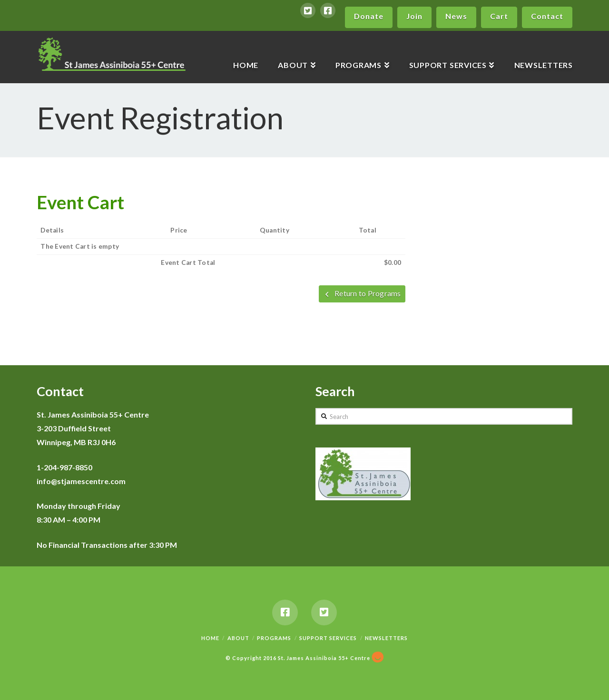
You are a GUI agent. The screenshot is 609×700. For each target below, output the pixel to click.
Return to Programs (362, 293)
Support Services (328, 638)
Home (210, 638)
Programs (274, 638)
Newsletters (386, 638)
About (238, 638)
